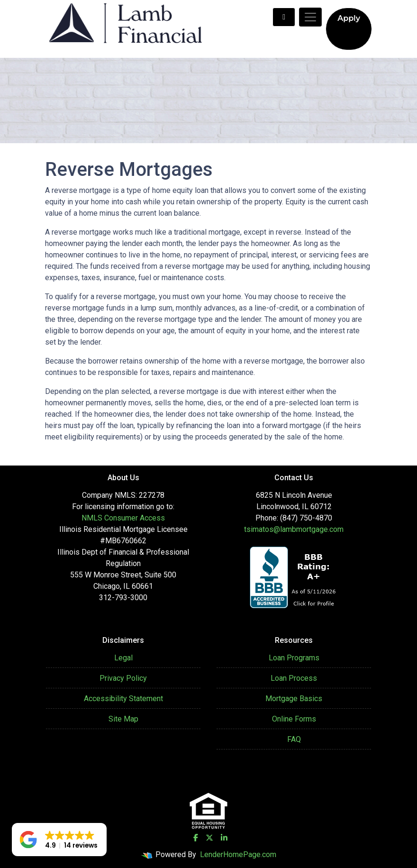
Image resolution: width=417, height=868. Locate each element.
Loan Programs (294, 658)
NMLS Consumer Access (123, 518)
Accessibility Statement (123, 699)
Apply (349, 18)
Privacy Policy (123, 678)
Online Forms (294, 719)
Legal (123, 658)
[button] (59, 840)
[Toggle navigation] (310, 17)
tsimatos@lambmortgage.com (294, 529)
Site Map (123, 719)
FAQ (294, 739)
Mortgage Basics (294, 699)
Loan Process (294, 678)
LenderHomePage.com (238, 854)
